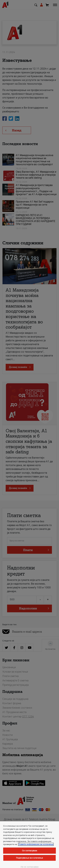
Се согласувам (29, 851)
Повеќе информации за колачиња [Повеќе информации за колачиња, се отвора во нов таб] (36, 844)
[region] (29, 845)
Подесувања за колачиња (30, 858)
